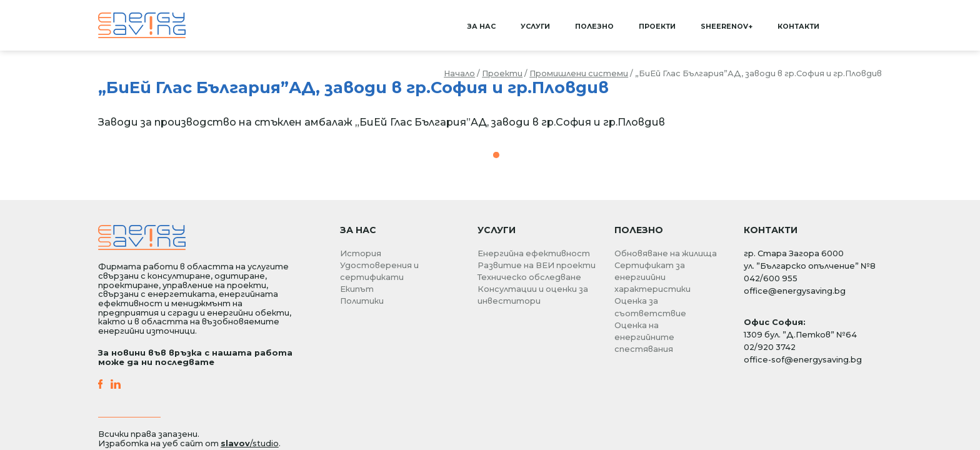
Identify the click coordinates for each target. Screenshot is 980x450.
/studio (250, 443)
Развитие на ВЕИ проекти (537, 265)
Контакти (798, 27)
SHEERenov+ (727, 27)
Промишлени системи (579, 73)
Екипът (357, 289)
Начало (459, 73)
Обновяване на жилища (666, 253)
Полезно (594, 27)
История (361, 253)
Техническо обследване (529, 277)
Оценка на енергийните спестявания (644, 337)
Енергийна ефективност (534, 253)
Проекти (657, 27)
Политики (362, 301)
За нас (481, 27)
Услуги (535, 27)
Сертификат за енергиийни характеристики (652, 277)
